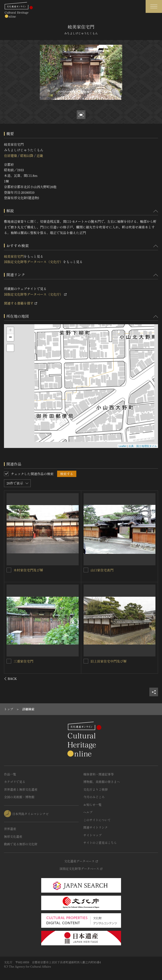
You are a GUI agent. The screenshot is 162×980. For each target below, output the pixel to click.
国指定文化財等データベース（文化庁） (33, 262)
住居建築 (11, 156)
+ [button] (10, 331)
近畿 (40, 156)
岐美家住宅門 (14, 256)
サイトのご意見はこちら (100, 843)
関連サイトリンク (96, 827)
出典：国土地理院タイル (143, 446)
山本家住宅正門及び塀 (30, 661)
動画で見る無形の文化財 (21, 844)
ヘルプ (88, 812)
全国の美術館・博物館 (19, 797)
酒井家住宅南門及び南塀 (109, 570)
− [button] (10, 338)
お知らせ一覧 (92, 805)
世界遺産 (10, 829)
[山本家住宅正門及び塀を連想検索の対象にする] (9, 661)
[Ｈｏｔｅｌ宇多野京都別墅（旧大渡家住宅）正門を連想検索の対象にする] (9, 570)
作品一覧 (10, 774)
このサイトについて (97, 820)
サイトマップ (92, 835)
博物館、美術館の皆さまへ (102, 782)
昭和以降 (27, 156)
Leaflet (123, 446)
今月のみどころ (94, 797)
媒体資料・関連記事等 (99, 774)
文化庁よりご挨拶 (96, 789)
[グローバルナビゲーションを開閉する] (154, 6)
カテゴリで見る (15, 782)
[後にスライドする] (152, 679)
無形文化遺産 (13, 837)
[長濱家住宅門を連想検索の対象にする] (86, 661)
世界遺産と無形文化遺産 (21, 789)
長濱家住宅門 (100, 661)
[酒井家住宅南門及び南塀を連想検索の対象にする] (86, 570)
